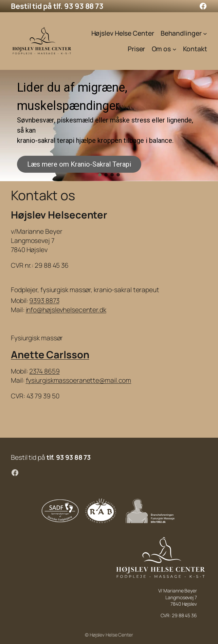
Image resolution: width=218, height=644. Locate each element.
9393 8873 (44, 300)
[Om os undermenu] (175, 49)
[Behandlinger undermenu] (205, 33)
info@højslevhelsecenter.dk (66, 310)
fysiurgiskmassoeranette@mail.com (79, 380)
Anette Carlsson (50, 355)
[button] (100, 175)
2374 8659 (44, 371)
